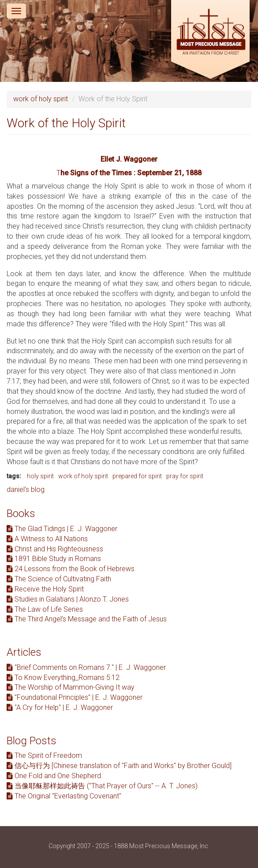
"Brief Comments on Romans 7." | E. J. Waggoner (86, 667)
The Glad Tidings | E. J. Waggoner (62, 529)
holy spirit (40, 476)
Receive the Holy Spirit (45, 589)
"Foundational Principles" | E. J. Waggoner (75, 697)
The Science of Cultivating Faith (59, 579)
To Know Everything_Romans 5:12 (63, 678)
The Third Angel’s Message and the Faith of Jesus (87, 619)
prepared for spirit (137, 476)
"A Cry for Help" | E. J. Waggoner (60, 707)
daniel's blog (26, 489)
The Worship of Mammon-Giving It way (71, 687)
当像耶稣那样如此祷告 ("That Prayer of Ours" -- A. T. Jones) (102, 786)
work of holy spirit (41, 99)
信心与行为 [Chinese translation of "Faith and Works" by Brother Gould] (119, 766)
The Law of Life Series (45, 609)
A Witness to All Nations (47, 539)
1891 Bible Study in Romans (54, 559)
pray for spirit (185, 476)
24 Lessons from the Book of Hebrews (71, 569)
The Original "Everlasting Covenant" (64, 796)
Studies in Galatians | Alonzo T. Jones (68, 599)
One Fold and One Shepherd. (55, 776)
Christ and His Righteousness (55, 549)
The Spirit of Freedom (44, 755)
